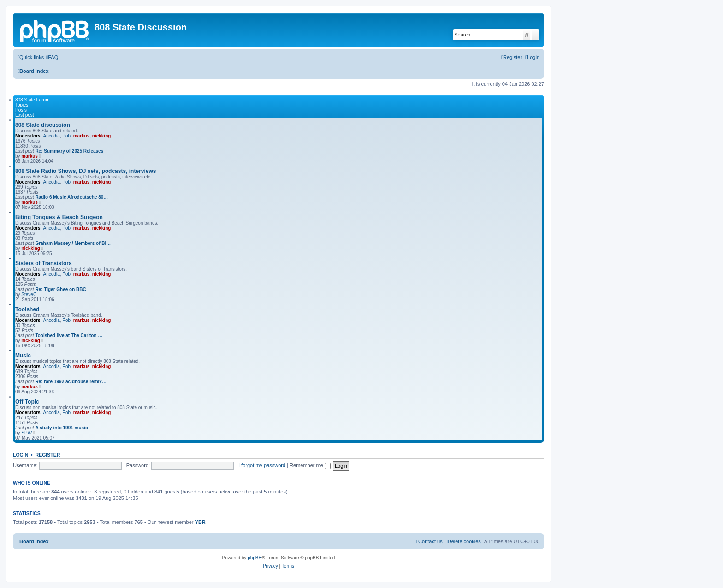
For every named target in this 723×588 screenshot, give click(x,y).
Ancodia (52, 136)
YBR (200, 522)
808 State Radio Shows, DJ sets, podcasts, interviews (86, 171)
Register (48, 455)
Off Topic (27, 402)
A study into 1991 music (61, 428)
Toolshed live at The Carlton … (69, 336)
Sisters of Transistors (44, 263)
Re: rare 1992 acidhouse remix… (71, 382)
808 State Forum (32, 100)
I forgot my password (262, 465)
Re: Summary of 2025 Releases (69, 151)
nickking (102, 136)
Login (21, 455)
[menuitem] (52, 57)
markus (82, 136)
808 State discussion (43, 125)
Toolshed (27, 309)
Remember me (310, 465)
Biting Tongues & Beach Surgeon (59, 217)
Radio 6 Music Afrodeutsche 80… (71, 197)
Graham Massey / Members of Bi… (73, 243)
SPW (27, 433)
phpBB (255, 558)
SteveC (29, 294)
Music (23, 356)
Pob (66, 136)
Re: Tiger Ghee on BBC (60, 289)
